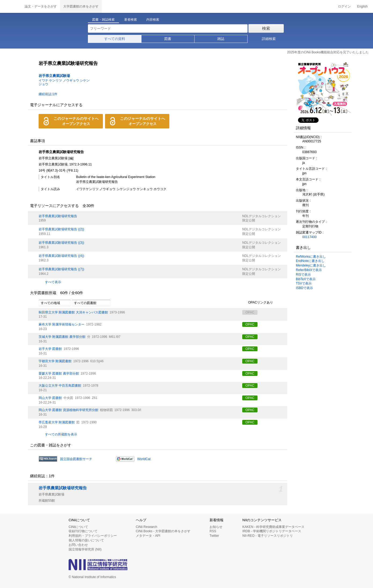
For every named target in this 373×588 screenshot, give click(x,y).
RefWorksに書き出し (311, 257)
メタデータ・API (148, 536)
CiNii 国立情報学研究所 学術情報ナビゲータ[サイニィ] (11, 6)
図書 (168, 39)
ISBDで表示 (304, 288)
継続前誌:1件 (48, 94)
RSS (213, 531)
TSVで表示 (304, 283)
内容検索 (153, 20)
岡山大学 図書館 (50, 398)
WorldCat (144, 459)
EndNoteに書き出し (310, 261)
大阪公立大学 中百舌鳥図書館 (60, 386)
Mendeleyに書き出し (311, 265)
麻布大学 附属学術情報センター (61, 324)
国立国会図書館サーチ (76, 459)
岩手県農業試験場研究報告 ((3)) (61, 243)
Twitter (214, 536)
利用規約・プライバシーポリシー (93, 536)
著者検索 (130, 20)
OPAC (250, 324)
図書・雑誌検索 (103, 20)
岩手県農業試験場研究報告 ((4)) (61, 256)
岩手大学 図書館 (50, 349)
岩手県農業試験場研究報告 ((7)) (61, 269)
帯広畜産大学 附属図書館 (57, 422)
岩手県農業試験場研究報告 (58, 216)
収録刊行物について (83, 531)
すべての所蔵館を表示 (61, 434)
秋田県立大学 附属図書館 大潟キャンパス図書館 (73, 312)
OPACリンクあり (258, 303)
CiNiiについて (78, 527)
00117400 (309, 237)
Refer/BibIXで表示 (309, 270)
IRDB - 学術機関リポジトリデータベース (272, 531)
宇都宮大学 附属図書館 (55, 361)
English (362, 6)
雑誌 (221, 39)
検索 (266, 28)
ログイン (344, 6)
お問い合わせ (78, 545)
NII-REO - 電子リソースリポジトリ (268, 536)
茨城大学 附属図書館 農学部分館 (62, 337)
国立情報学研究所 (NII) (85, 549)
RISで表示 (303, 275)
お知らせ (216, 527)
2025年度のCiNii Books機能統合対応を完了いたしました (328, 52)
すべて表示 (53, 282)
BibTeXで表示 (306, 279)
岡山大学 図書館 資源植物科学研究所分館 (68, 410)
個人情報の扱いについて (86, 540)
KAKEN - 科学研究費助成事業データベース (273, 527)
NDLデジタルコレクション (262, 216)
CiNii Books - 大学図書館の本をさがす (163, 531)
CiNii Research (147, 527)
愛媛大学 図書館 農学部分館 (59, 373)
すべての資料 (115, 39)
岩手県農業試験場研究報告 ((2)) (61, 229)
